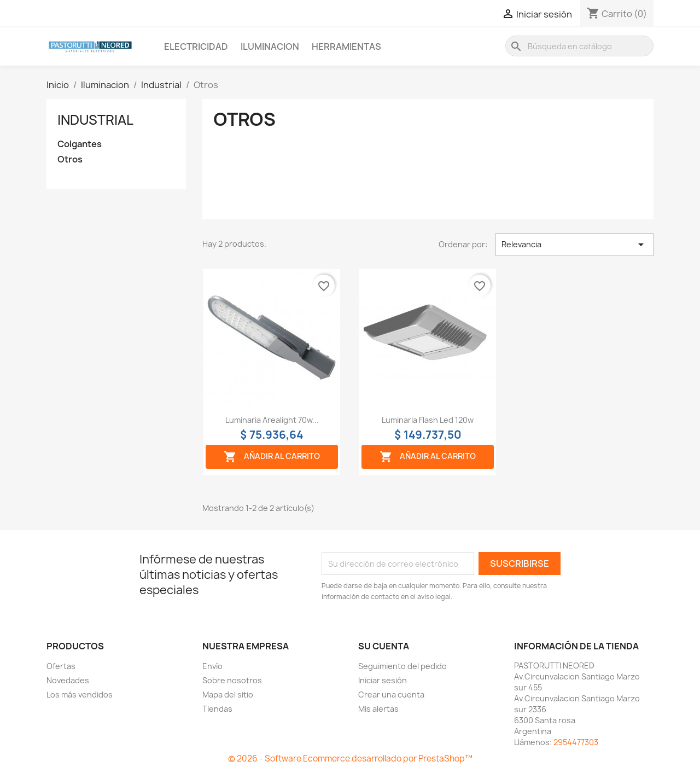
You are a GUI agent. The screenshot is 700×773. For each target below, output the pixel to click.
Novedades (68, 680)
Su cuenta (384, 646)
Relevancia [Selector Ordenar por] (574, 245)
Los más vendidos (80, 694)
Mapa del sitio (228, 694)
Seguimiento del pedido (402, 666)
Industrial (95, 120)
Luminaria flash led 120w (428, 420)
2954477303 (576, 742)
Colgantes (80, 144)
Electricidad (196, 47)
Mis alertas (378, 709)
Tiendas (217, 709)
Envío (212, 666)
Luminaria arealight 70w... (272, 420)
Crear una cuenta (391, 694)
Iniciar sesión (383, 680)
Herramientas (346, 47)
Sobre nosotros (232, 680)
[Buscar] (579, 46)
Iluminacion (270, 47)
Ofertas (61, 666)
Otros (70, 159)
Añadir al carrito (272, 457)
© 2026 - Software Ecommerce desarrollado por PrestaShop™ (350, 759)
